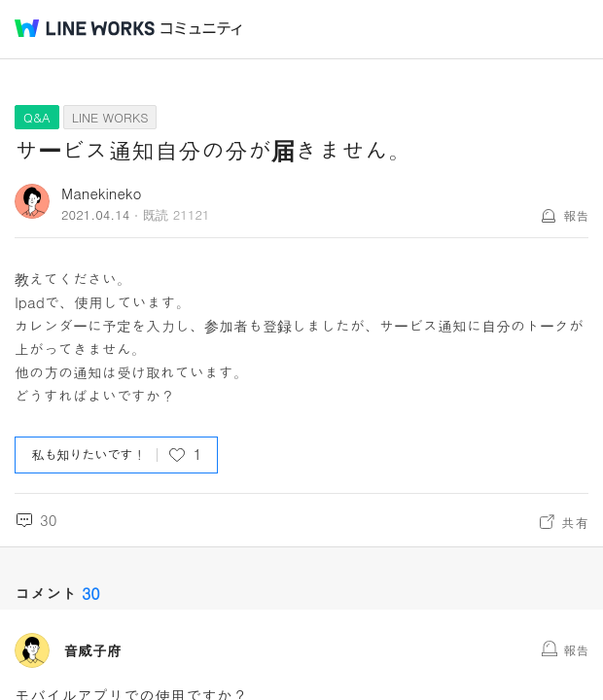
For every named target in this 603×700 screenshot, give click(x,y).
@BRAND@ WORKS (85, 28)
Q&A (37, 117)
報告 (576, 215)
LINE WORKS (110, 117)
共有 (575, 522)
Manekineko (101, 193)
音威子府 (92, 650)
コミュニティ (201, 29)
